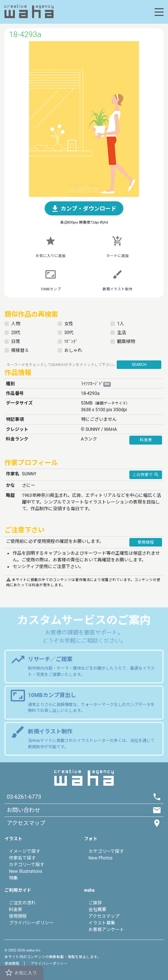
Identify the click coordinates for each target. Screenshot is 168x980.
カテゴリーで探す (27, 865)
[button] (84, 208)
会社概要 (97, 910)
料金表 (16, 910)
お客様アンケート (106, 930)
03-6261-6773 (24, 797)
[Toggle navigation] (159, 12)
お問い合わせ (23, 810)
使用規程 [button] (146, 542)
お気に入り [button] (21, 973)
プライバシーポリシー (31, 923)
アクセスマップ (104, 916)
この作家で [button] (146, 474)
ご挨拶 (95, 903)
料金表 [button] (146, 440)
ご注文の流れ (22, 903)
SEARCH (139, 365)
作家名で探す (22, 858)
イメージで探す (25, 851)
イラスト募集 (102, 923)
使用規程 (18, 916)
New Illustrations (26, 871)
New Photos (101, 858)
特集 (13, 878)
